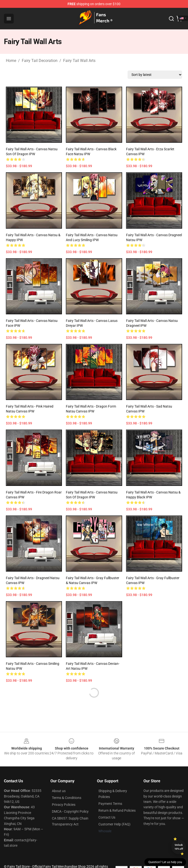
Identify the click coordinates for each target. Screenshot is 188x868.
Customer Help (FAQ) (114, 824)
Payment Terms (110, 804)
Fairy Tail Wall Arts (79, 61)
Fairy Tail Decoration (40, 61)
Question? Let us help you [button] (165, 862)
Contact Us (107, 817)
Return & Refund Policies (117, 810)
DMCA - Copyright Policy (70, 811)
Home (11, 61)
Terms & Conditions (67, 798)
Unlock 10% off (179, 847)
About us (59, 791)
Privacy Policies (64, 805)
